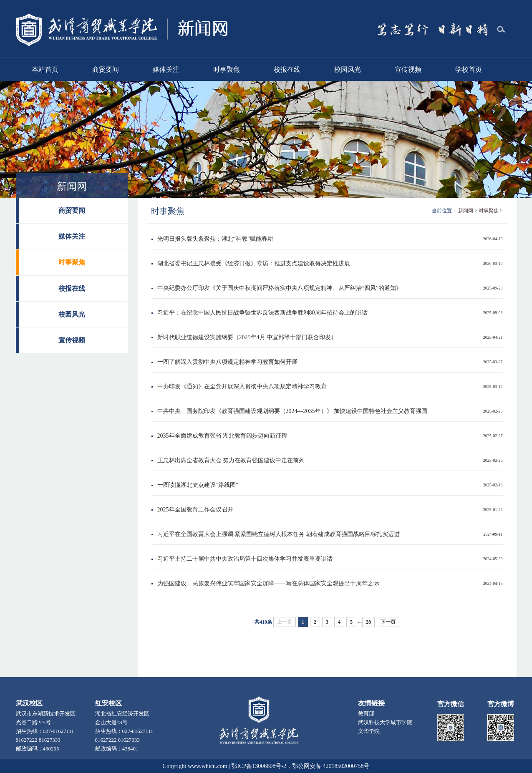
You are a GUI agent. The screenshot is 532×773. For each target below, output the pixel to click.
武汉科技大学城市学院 (385, 722)
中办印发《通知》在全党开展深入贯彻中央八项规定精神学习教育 (242, 386)
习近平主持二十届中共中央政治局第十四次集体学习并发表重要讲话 (245, 559)
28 (368, 622)
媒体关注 (166, 69)
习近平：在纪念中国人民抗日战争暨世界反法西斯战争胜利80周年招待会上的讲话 (262, 313)
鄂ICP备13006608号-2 (258, 766)
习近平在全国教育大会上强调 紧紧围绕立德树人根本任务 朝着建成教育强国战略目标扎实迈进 (279, 534)
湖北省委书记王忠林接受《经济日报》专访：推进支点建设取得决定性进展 (254, 263)
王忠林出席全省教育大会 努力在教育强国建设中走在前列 (231, 460)
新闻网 (466, 211)
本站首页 (45, 69)
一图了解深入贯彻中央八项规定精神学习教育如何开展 (227, 362)
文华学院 (369, 731)
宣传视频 (408, 69)
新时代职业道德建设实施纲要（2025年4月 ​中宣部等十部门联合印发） (247, 337)
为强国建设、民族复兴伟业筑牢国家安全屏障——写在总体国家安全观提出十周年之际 (268, 583)
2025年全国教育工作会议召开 (195, 510)
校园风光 (348, 69)
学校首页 (469, 69)
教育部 (366, 714)
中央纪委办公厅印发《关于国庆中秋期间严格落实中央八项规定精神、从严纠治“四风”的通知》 (280, 288)
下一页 (388, 622)
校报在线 (287, 69)
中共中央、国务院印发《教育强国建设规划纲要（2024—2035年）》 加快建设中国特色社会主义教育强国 (292, 411)
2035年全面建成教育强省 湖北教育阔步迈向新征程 (222, 436)
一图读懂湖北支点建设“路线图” (198, 485)
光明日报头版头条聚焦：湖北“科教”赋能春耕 (215, 239)
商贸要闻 (106, 69)
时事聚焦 (227, 69)
